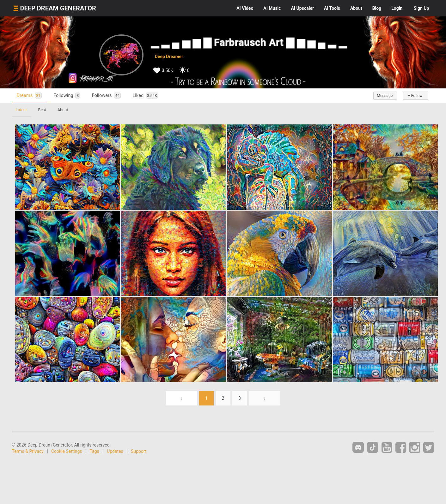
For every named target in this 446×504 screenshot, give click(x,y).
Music (272, 8)
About (356, 8)
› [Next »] (265, 398)
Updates (115, 451)
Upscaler (302, 8)
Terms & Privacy (28, 451)
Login (397, 8)
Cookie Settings (67, 451)
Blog (377, 8)
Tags (95, 451)
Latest (21, 110)
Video (245, 8)
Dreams (29, 96)
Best (42, 110)
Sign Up (422, 8)
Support (139, 451)
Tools (332, 8)
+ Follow (415, 96)
